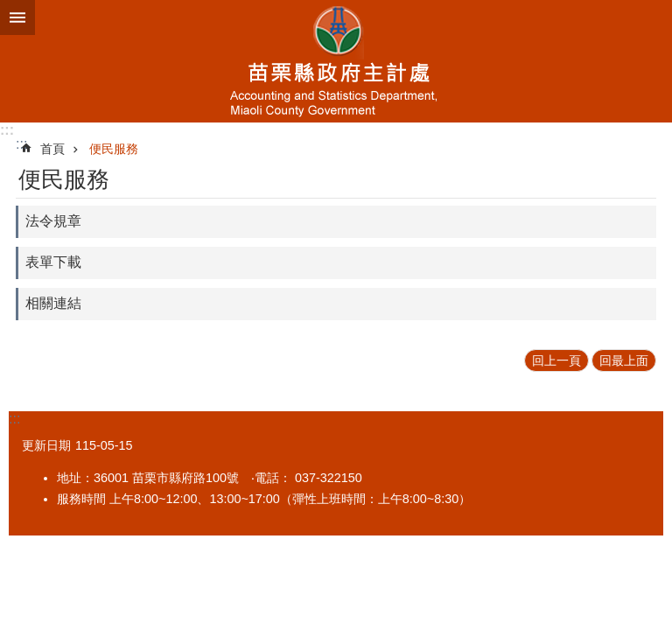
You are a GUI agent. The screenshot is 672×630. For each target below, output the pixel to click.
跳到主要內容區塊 (9, 9)
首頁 (52, 149)
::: (7, 130)
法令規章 (53, 221)
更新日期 (46, 445)
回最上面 (624, 360)
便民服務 (114, 149)
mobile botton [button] (17, 17)
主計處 (336, 61)
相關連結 (53, 303)
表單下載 (53, 262)
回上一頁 (556, 360)
